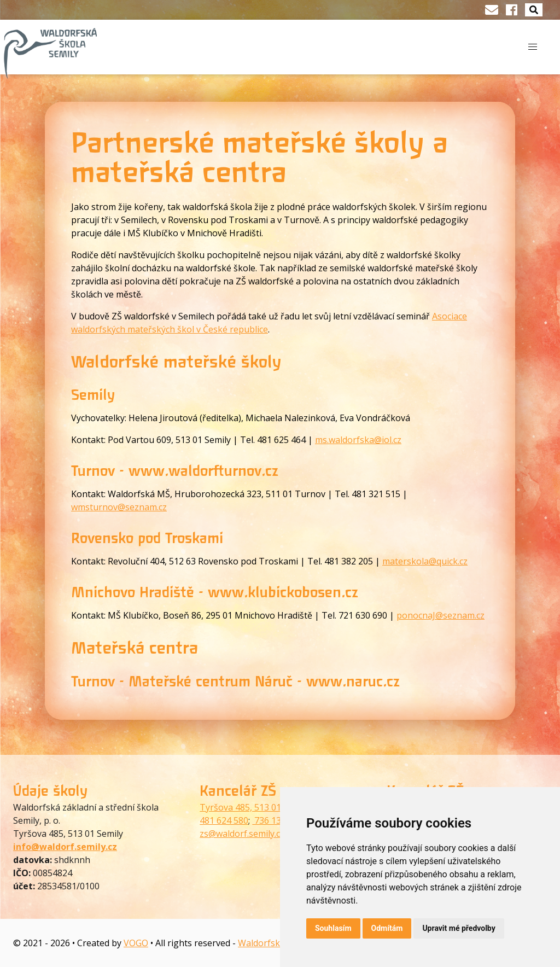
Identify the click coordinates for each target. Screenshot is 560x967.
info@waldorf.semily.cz (65, 847)
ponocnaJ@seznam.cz (441, 615)
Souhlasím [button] (333, 928)
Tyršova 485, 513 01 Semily (255, 807)
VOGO (136, 943)
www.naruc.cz (353, 681)
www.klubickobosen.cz (283, 592)
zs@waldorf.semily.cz (242, 834)
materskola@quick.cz (425, 561)
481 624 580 (224, 820)
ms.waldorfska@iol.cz (358, 440)
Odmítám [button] (387, 928)
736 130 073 (278, 820)
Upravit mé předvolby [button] (459, 928)
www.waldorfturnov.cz (203, 471)
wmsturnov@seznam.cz (119, 507)
